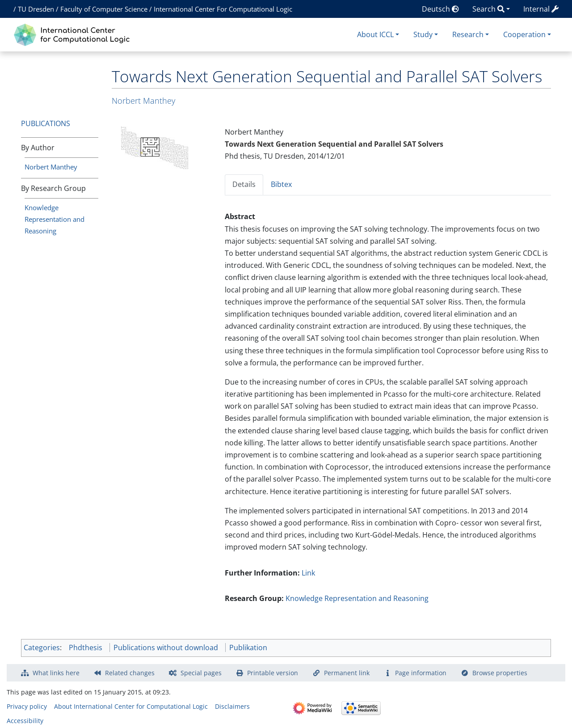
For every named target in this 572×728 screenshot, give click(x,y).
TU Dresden (36, 9)
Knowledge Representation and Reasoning (55, 219)
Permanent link (347, 673)
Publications (46, 123)
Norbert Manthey (51, 167)
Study (423, 34)
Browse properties (500, 673)
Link (308, 573)
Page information (421, 673)
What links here (56, 673)
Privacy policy (27, 706)
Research (468, 34)
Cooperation (524, 34)
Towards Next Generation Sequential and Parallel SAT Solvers (334, 144)
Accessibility (25, 721)
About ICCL (375, 34)
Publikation (248, 648)
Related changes (130, 673)
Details (244, 184)
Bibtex (281, 184)
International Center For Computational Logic (223, 9)
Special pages (201, 673)
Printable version (273, 673)
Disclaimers (232, 706)
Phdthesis (86, 648)
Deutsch (440, 9)
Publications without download (166, 648)
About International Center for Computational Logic (131, 706)
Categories (42, 648)
